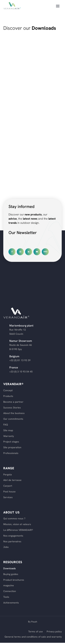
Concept (8, 390)
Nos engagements (13, 536)
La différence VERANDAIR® (18, 530)
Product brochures (14, 580)
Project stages (11, 442)
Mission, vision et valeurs (17, 524)
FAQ (6, 425)
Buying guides (11, 574)
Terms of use (36, 632)
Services (8, 497)
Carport (8, 486)
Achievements (11, 603)
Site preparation (12, 447)
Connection (10, 591)
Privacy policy (54, 632)
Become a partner (13, 402)
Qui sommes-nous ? (14, 519)
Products (8, 396)
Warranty (9, 436)
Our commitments (13, 419)
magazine (9, 585)
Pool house (9, 492)
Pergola (8, 475)
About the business (14, 413)
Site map (8, 430)
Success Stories (12, 408)
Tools (6, 597)
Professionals (11, 453)
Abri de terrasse (12, 480)
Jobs (6, 547)
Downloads (10, 568)
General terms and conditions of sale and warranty (33, 637)
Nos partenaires (12, 542)
